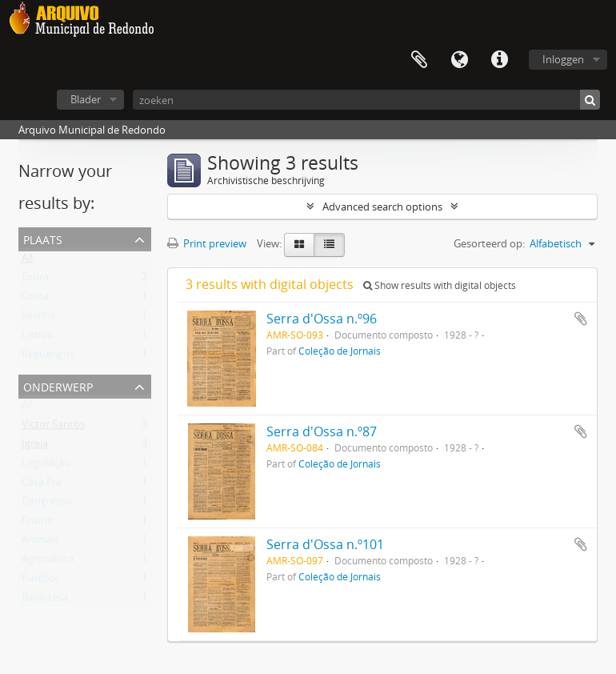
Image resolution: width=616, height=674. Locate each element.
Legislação (46, 466)
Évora (35, 280)
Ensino (38, 524)
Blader (86, 99)
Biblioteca (45, 600)
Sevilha (38, 319)
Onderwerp (58, 385)
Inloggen (563, 59)
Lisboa (37, 338)
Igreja (35, 447)
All (27, 261)
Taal (459, 60)
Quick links (499, 60)
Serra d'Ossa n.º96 (322, 319)
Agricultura (48, 562)
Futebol (40, 581)
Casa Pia (41, 485)
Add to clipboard (581, 319)
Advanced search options (382, 207)
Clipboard (419, 60)
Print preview (207, 243)
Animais (40, 543)
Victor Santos (53, 427)
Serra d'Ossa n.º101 (325, 544)
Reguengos (48, 357)
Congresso (47, 504)
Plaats (43, 238)
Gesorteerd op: (489, 243)
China (35, 299)
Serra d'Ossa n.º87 (322, 431)
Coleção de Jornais (340, 351)
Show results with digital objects (440, 285)
